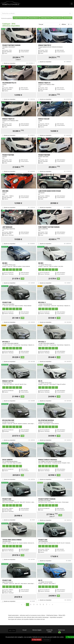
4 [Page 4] (37, 604)
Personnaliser (47, 640)
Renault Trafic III (57, 18)
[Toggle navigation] (72, 4)
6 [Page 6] (43, 604)
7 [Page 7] (47, 604)
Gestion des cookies (49, 631)
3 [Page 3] (34, 604)
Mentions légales (37, 630)
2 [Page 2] (31, 604)
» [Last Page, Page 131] (52, 604)
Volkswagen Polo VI (46, 18)
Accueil (24, 630)
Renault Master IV (34, 18)
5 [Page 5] (40, 604)
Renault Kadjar (67, 18)
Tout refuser (37, 640)
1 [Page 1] (28, 604)
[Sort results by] (52, 24)
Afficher (64, 24)
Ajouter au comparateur (10, 63)
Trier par (41, 24)
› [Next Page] (50, 604)
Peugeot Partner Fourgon (20, 18)
